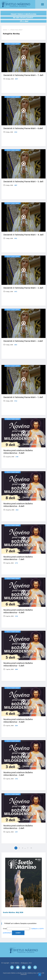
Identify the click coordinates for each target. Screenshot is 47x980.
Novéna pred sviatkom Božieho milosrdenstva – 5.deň (18, 665)
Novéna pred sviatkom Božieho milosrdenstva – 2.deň (18, 827)
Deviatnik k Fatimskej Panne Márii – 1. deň (23, 397)
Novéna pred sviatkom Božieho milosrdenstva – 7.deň (18, 558)
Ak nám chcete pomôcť (23, 18)
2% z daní (24, 21)
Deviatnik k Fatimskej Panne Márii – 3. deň (23, 288)
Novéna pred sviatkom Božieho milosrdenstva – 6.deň (18, 611)
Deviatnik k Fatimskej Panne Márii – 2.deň (23, 341)
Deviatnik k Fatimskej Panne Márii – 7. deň (23, 75)
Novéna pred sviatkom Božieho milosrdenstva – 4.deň (18, 721)
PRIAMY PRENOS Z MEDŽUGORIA (24, 14)
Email (5, 929)
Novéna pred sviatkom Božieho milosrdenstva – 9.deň (18, 452)
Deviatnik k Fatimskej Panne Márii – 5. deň (23, 182)
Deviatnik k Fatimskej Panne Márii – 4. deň (23, 235)
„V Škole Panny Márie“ (16, 30)
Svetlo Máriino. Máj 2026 (13, 913)
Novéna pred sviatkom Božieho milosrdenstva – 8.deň (18, 505)
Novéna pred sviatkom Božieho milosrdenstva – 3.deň (18, 774)
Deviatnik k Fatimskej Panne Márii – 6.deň (23, 129)
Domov (5, 30)
